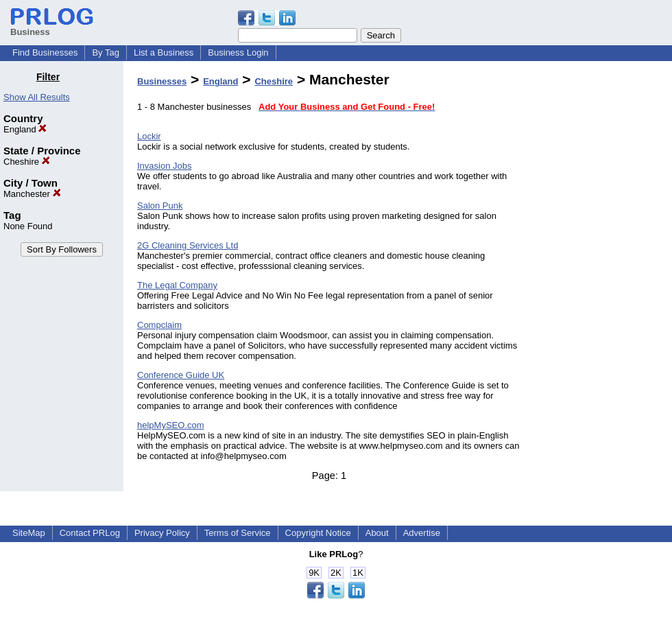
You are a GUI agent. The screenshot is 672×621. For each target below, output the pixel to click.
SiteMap (29, 533)
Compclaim (159, 325)
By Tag (106, 52)
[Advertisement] (602, 277)
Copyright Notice (318, 533)
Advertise (422, 533)
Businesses (162, 81)
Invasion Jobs (165, 166)
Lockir (149, 136)
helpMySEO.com (171, 425)
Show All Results (37, 97)
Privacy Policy (162, 533)
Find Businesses (45, 52)
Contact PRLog (90, 533)
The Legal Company (177, 285)
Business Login (238, 52)
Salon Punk (160, 206)
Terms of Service (238, 533)
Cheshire (27, 162)
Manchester (32, 194)
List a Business (164, 52)
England (25, 129)
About (377, 533)
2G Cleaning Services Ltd (188, 245)
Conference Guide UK (181, 375)
